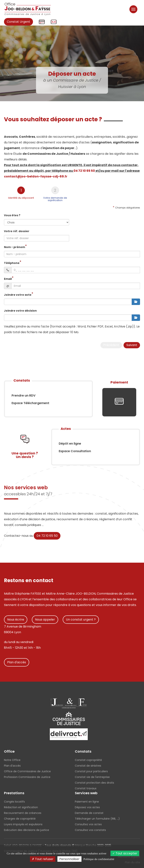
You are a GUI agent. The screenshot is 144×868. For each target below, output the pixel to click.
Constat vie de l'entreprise (92, 777)
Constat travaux (86, 788)
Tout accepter (125, 853)
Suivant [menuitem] (132, 345)
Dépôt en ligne (70, 444)
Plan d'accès (17, 662)
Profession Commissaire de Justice (27, 777)
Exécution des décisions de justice (27, 830)
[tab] (21, 194)
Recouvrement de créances (23, 813)
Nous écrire (16, 619)
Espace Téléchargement (30, 403)
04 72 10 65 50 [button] (84, 171)
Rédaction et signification (21, 807)
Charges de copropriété (20, 819)
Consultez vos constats (90, 830)
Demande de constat (89, 813)
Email (8, 279)
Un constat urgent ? (81, 619)
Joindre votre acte (18, 295)
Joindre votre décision (20, 311)
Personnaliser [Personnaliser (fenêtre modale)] (69, 859)
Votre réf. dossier (17, 231)
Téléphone (12, 263)
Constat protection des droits (94, 783)
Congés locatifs (14, 802)
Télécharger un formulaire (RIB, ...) (97, 819)
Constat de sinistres (88, 766)
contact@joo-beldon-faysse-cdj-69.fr (36, 176)
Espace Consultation (75, 451)
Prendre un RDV (23, 395)
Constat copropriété (88, 760)
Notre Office (12, 760)
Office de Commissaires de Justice (27, 771)
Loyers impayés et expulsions (23, 824)
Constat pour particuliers (91, 771)
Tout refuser (43, 859)
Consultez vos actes (88, 824)
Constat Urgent (18, 22)
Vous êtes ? (12, 215)
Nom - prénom (14, 247)
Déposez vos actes (87, 807)
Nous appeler (45, 619)
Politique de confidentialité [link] (99, 859)
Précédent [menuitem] (111, 345)
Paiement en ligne (87, 802)
